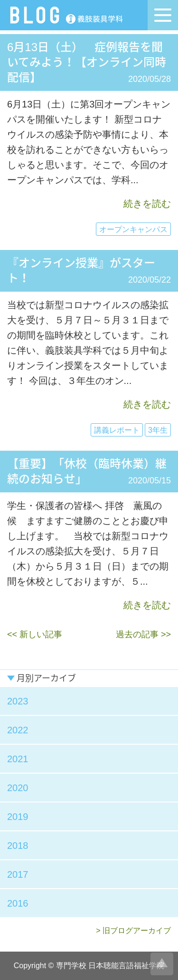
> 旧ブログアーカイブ (133, 931)
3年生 (158, 430)
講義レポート (117, 430)
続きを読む (147, 204)
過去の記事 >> (143, 634)
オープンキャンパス (133, 229)
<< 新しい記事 (35, 634)
